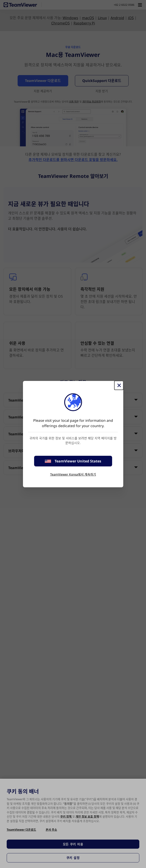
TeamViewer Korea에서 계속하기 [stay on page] (73, 474)
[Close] (119, 385)
